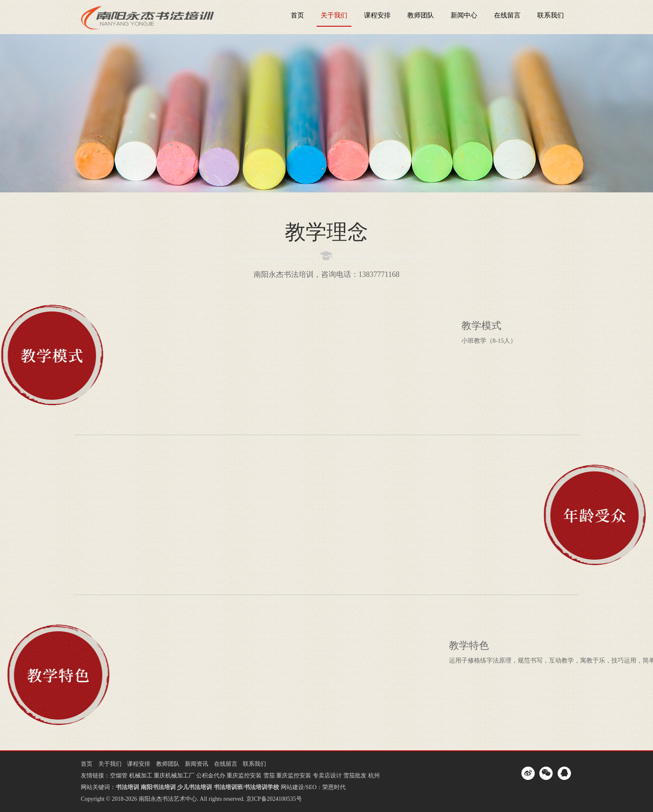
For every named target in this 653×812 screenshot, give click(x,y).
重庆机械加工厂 (174, 776)
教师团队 (421, 15)
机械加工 (141, 776)
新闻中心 (464, 15)
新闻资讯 (197, 764)
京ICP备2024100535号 (274, 799)
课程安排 (377, 15)
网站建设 (292, 787)
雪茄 (269, 776)
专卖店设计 (327, 776)
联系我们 (551, 15)
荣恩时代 (334, 787)
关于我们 (334, 15)
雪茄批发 (355, 776)
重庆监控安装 (244, 776)
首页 (297, 15)
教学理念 (326, 232)
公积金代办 (211, 776)
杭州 (374, 776)
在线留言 (507, 15)
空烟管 (119, 776)
